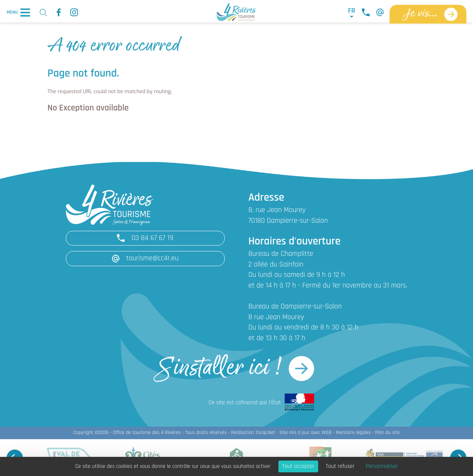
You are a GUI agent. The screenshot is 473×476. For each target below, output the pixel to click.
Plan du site (387, 433)
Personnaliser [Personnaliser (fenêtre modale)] (382, 466)
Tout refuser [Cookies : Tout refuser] (340, 466)
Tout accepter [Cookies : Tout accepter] (298, 466)
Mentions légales (353, 433)
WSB (326, 433)
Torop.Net (265, 433)
